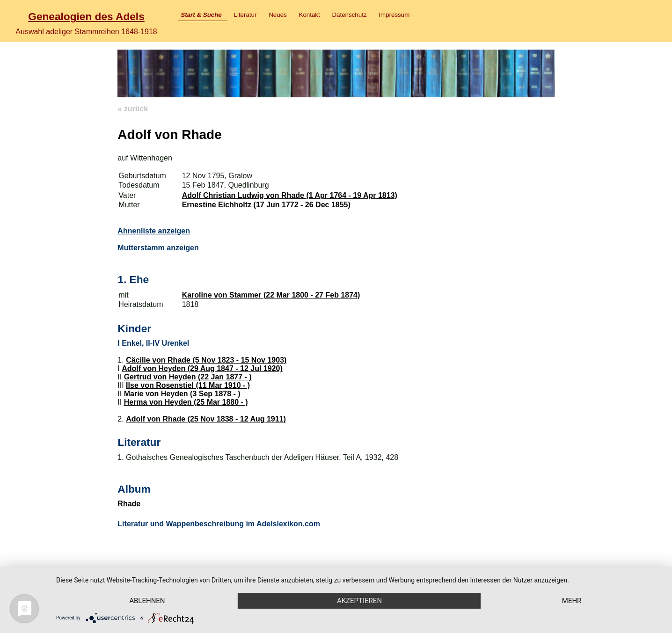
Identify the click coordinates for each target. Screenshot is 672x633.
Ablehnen (147, 601)
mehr (572, 601)
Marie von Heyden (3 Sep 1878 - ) (182, 394)
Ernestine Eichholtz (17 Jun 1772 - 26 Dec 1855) (266, 205)
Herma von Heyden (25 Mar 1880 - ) (186, 402)
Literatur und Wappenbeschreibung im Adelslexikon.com (219, 524)
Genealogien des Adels (86, 16)
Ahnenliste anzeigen (154, 231)
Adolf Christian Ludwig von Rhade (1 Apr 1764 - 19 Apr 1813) (290, 195)
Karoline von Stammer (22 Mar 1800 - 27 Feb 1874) (271, 295)
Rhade (129, 504)
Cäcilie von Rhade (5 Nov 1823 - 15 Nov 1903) (206, 360)
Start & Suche (201, 15)
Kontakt (310, 15)
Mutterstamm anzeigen (158, 248)
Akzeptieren (359, 601)
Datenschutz (349, 15)
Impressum (394, 15)
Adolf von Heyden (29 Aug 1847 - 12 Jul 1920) (202, 368)
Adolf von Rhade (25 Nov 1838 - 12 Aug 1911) (206, 419)
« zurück (133, 109)
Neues (278, 15)
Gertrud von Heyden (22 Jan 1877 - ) (188, 377)
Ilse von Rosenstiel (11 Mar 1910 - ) (188, 385)
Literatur (245, 15)
